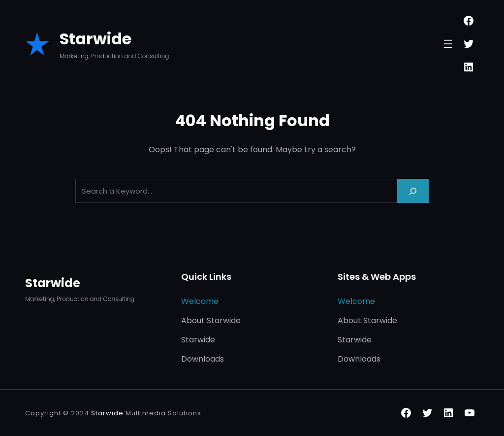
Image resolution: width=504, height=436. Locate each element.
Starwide (95, 39)
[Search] (413, 191)
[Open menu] (448, 44)
